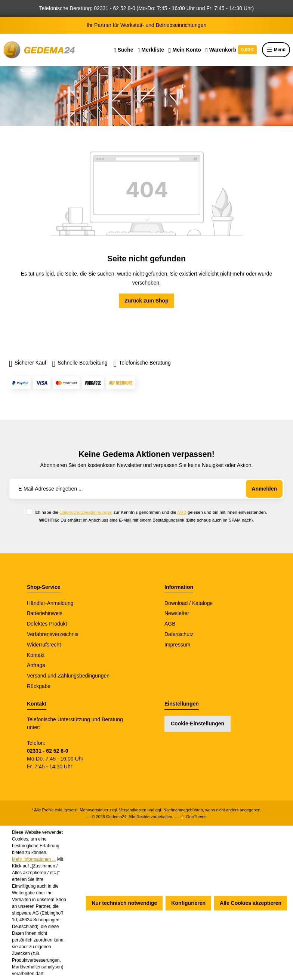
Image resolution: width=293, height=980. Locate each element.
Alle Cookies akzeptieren (251, 903)
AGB (182, 512)
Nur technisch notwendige (124, 903)
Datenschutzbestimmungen (86, 512)
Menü (276, 50)
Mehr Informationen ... (34, 859)
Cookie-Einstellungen (198, 724)
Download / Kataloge (189, 603)
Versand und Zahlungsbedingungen (68, 676)
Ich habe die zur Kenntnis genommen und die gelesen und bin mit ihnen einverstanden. (151, 512)
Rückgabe (39, 686)
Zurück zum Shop (146, 301)
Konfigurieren (188, 903)
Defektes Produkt (47, 624)
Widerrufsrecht (44, 645)
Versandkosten (133, 810)
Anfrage (36, 665)
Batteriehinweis (45, 613)
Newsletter (177, 613)
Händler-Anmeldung (50, 603)
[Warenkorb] (231, 50)
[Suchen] (124, 50)
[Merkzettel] (151, 50)
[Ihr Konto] (185, 50)
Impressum (177, 645)
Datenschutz (179, 634)
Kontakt (36, 655)
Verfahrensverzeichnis (53, 634)
